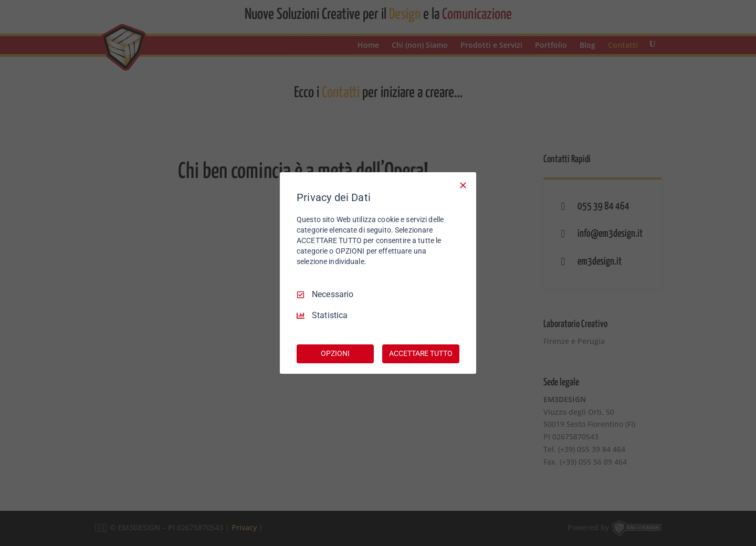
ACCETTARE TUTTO (421, 353)
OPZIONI (335, 353)
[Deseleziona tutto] (463, 185)
